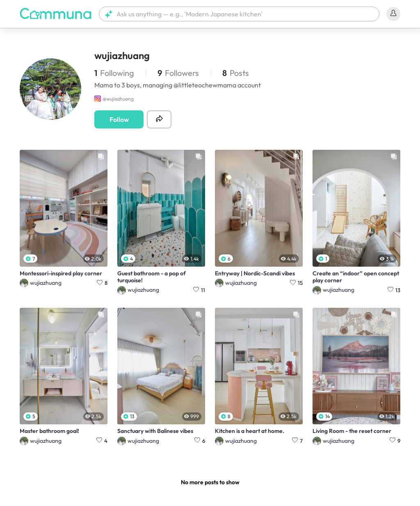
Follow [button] (119, 119)
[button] (239, 14)
